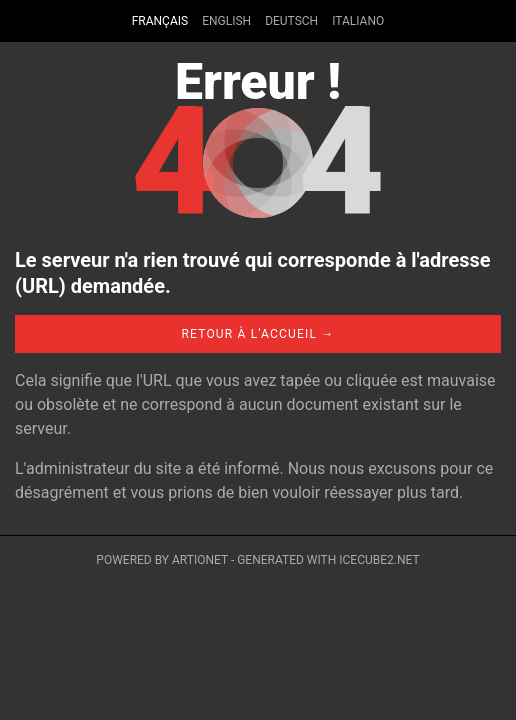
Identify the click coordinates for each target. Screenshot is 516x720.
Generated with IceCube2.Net (328, 560)
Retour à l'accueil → (257, 334)
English (226, 21)
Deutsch (291, 21)
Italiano (358, 21)
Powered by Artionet (162, 560)
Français (160, 21)
